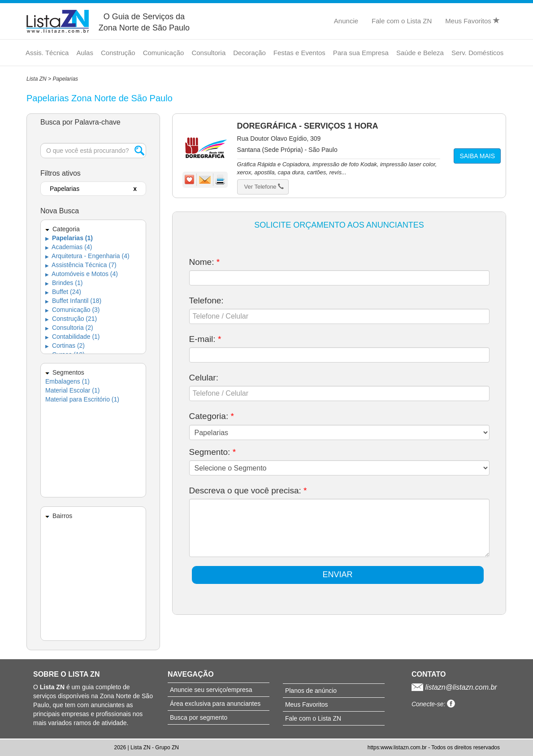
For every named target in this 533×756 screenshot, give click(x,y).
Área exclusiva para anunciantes (215, 704)
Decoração (249, 53)
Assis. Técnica (47, 53)
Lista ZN (37, 79)
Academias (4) (69, 247)
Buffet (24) (63, 292)
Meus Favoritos (472, 21)
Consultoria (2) (69, 328)
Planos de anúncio (311, 691)
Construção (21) (71, 319)
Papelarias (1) (69, 238)
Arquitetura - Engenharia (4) (87, 256)
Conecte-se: (433, 704)
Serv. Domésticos (477, 53)
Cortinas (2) (65, 346)
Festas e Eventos (299, 53)
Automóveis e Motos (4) (82, 274)
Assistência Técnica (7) (81, 265)
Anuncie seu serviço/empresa (211, 690)
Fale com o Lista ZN (402, 21)
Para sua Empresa (361, 53)
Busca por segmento (199, 717)
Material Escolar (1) (72, 390)
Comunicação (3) (73, 310)
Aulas (85, 53)
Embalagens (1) (67, 381)
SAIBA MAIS (477, 156)
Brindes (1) (64, 283)
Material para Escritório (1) (82, 399)
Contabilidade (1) (73, 337)
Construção (118, 53)
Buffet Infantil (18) (73, 301)
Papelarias (65, 79)
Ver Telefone (264, 187)
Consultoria (208, 53)
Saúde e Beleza (420, 53)
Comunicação (164, 53)
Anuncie (346, 21)
